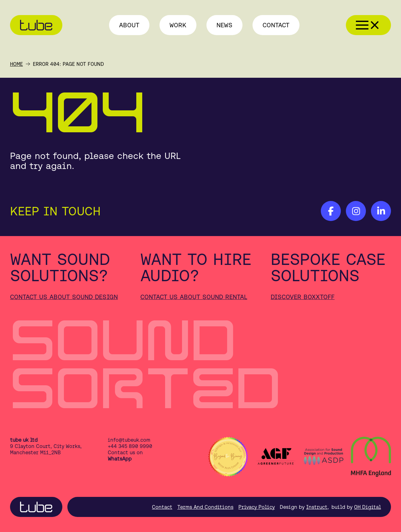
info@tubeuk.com (129, 440)
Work (178, 25)
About (129, 25)
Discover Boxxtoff (303, 297)
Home (16, 64)
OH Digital (367, 507)
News (224, 25)
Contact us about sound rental (194, 297)
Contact (276, 25)
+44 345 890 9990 (130, 446)
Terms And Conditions (205, 507)
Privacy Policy (257, 507)
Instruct (317, 507)
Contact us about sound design (64, 297)
